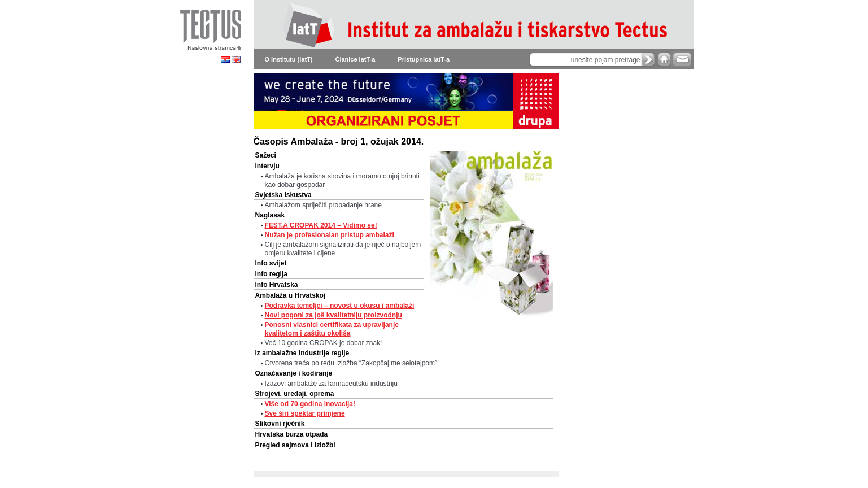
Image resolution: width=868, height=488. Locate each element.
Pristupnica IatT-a (424, 59)
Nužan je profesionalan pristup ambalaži (330, 235)
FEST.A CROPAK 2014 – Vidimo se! (321, 225)
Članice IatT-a (355, 59)
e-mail (681, 59)
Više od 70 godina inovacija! (310, 404)
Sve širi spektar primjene (305, 413)
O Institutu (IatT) (289, 59)
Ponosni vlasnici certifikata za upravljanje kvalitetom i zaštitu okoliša (332, 329)
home (664, 59)
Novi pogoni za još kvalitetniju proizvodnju (333, 315)
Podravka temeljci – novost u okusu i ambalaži (340, 306)
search (648, 59)
